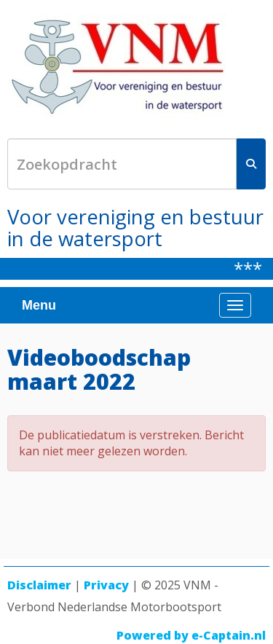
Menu (39, 305)
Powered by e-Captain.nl (191, 635)
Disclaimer (39, 585)
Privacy (106, 585)
